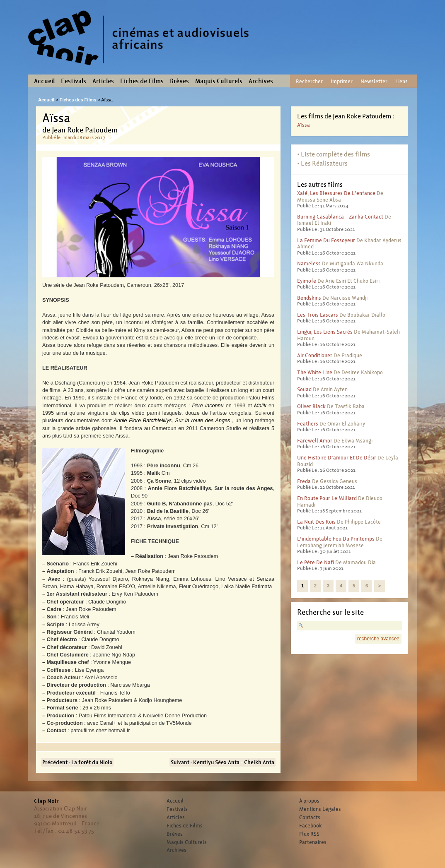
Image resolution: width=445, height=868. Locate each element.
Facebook (311, 826)
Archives (261, 81)
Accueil (44, 81)
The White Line (315, 372)
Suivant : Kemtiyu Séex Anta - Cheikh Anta (222, 762)
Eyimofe (307, 281)
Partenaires (313, 842)
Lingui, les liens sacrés (325, 332)
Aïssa (304, 125)
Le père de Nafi (316, 562)
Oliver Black (311, 406)
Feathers (308, 424)
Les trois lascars (318, 315)
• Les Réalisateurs (322, 163)
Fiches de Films (142, 81)
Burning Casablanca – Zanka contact (340, 217)
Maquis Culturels (219, 81)
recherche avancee (378, 639)
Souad (304, 389)
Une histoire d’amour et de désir (337, 458)
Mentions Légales (320, 809)
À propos (309, 801)
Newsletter (374, 81)
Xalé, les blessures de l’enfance (336, 193)
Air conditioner (315, 355)
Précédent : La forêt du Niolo (77, 762)
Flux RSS (309, 834)
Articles (103, 81)
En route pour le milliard (327, 498)
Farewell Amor (315, 441)
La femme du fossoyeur (326, 240)
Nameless (309, 263)
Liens (401, 81)
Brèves (179, 81)
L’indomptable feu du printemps (336, 539)
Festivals (74, 81)
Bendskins (309, 298)
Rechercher (309, 81)
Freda (304, 481)
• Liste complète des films (334, 154)
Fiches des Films (78, 100)
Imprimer (342, 81)
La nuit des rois (316, 522)
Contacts (310, 818)
